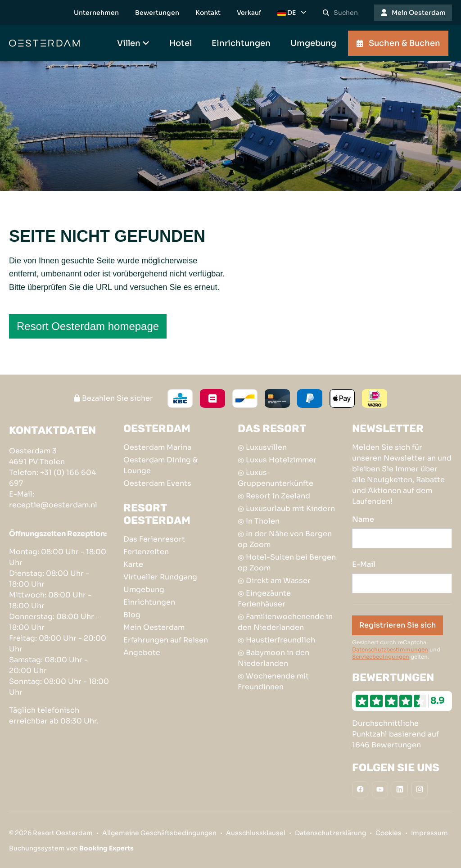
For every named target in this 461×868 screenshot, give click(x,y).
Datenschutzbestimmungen (390, 649)
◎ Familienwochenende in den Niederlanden (285, 622)
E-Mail (364, 564)
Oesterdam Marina (157, 447)
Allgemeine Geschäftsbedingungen (159, 833)
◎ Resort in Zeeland (274, 496)
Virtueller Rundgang (160, 577)
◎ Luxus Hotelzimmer (277, 460)
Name (363, 519)
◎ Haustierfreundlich (276, 640)
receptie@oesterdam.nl (53, 505)
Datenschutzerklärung (330, 833)
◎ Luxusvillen (262, 447)
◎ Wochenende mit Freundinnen (273, 681)
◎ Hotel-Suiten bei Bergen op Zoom (287, 563)
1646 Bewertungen (386, 745)
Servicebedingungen (381, 657)
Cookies (389, 833)
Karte (133, 564)
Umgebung (144, 590)
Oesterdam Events (157, 483)
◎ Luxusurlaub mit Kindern (286, 509)
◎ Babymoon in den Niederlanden (273, 658)
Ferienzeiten (146, 552)
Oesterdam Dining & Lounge (160, 465)
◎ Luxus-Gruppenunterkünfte (276, 478)
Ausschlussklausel (256, 833)
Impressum (429, 833)
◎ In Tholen (259, 521)
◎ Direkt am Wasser (274, 581)
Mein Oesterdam (154, 627)
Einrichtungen (149, 602)
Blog (132, 615)
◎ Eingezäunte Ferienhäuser (264, 599)
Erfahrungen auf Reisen (166, 640)
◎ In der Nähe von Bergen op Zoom (285, 539)
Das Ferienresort (154, 539)
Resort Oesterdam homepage (88, 326)
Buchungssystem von (71, 848)
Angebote (142, 653)
